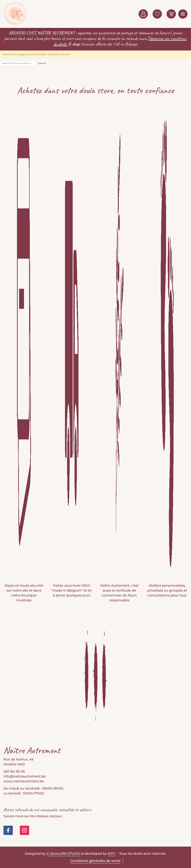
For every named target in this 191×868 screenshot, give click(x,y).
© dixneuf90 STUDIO (64, 854)
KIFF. (112, 854)
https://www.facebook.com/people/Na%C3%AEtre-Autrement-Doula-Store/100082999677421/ (8, 830)
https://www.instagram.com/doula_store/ (24, 830)
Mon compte (143, 14)
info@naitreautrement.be (25, 776)
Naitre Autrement (15, 14)
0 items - (171, 14)
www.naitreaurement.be (24, 781)
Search (42, 63)
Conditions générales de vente (95, 861)
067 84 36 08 (14, 771)
